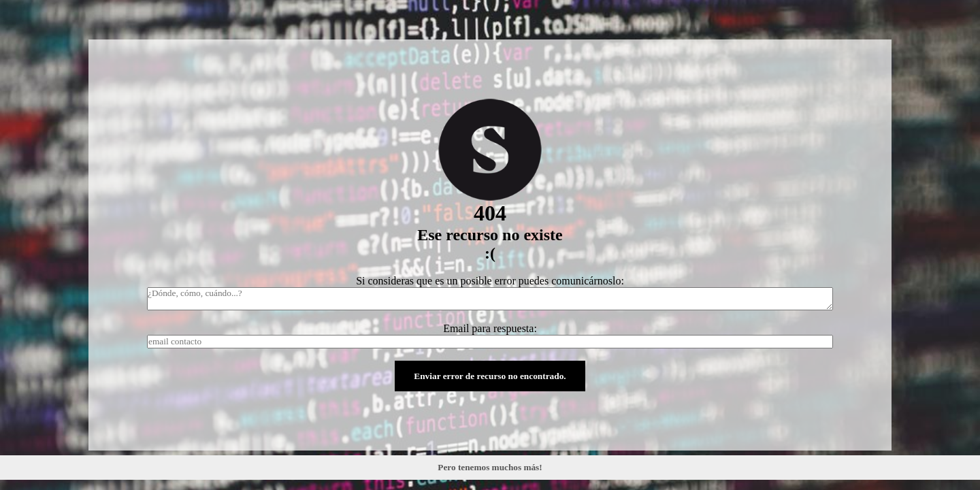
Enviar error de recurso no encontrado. (490, 376)
